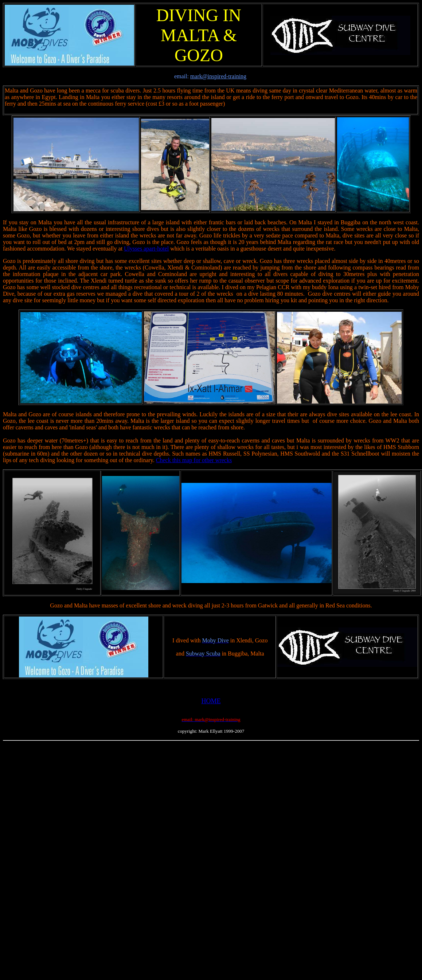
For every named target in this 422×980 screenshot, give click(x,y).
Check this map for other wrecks (194, 460)
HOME (211, 701)
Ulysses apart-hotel (146, 249)
